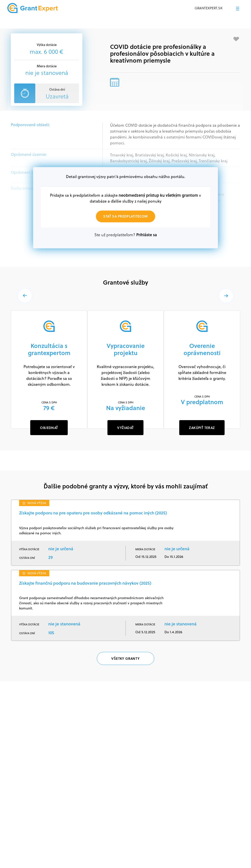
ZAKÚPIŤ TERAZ (202, 428)
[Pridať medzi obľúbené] (236, 39)
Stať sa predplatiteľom (125, 216)
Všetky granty (125, 658)
